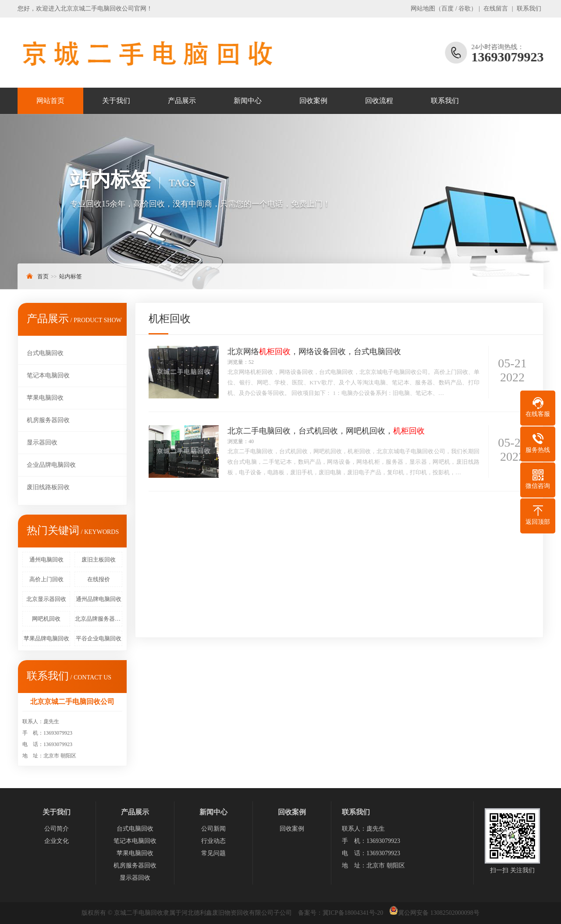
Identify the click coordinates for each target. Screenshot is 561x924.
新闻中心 (248, 101)
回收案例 (313, 101)
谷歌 (465, 9)
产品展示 (182, 101)
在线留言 (496, 9)
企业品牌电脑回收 (51, 465)
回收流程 (379, 101)
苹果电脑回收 (45, 398)
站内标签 (71, 276)
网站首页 (50, 101)
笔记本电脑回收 (48, 375)
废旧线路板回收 (48, 487)
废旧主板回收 (99, 560)
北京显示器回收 (46, 599)
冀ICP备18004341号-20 (353, 913)
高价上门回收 (46, 579)
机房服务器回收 (48, 420)
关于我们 (116, 101)
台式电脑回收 (45, 353)
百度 (447, 9)
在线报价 (99, 579)
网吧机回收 (46, 619)
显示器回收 (42, 442)
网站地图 (423, 9)
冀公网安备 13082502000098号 (439, 913)
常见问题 (213, 853)
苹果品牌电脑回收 (46, 638)
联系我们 (529, 9)
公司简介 (57, 829)
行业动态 (213, 841)
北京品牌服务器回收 (99, 619)
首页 (43, 276)
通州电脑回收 (46, 560)
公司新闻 (213, 829)
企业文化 (57, 841)
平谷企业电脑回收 (99, 638)
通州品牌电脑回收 (99, 599)
